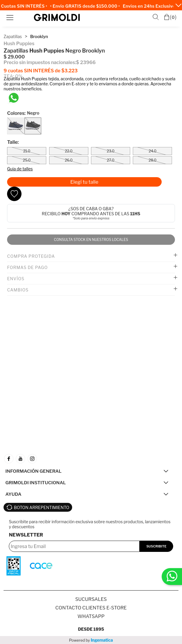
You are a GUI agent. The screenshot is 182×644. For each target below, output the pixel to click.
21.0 (27, 151)
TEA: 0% (13, 76)
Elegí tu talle (84, 182)
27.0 (111, 160)
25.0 (27, 160)
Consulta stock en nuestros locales (91, 240)
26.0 (69, 160)
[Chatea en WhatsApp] (14, 98)
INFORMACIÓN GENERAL (33, 471)
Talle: (13, 142)
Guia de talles (20, 169)
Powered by (91, 640)
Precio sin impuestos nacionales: (40, 62)
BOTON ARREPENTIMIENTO (42, 507)
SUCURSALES (91, 599)
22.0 (69, 151)
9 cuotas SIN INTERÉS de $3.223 (40, 71)
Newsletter (26, 535)
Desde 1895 (91, 629)
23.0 (110, 151)
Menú (10, 18)
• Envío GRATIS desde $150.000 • (86, 6)
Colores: (23, 113)
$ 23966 (86, 62)
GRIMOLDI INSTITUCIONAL (35, 483)
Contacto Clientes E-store (91, 608)
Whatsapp (91, 616)
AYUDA (13, 494)
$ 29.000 (14, 57)
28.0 (153, 160)
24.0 (153, 151)
